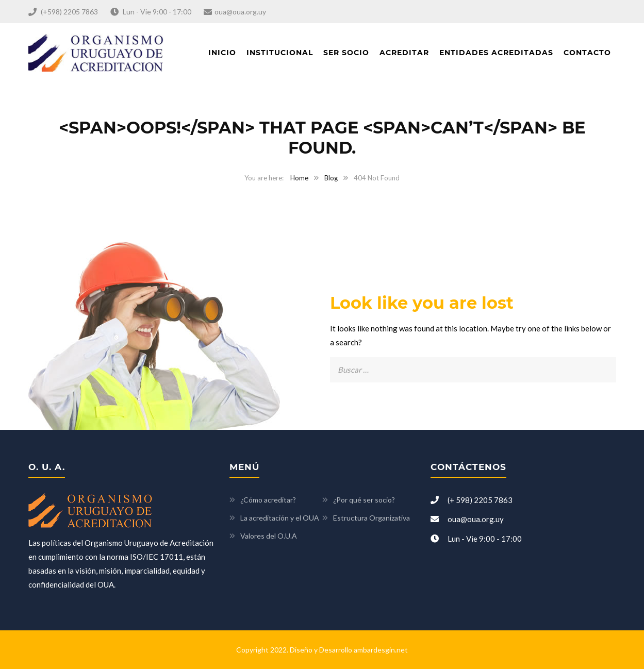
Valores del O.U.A (269, 536)
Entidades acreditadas (496, 53)
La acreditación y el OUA (280, 518)
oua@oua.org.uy (240, 12)
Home (299, 178)
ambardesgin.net (381, 650)
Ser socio (346, 53)
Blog (331, 178)
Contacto (587, 53)
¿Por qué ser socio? (364, 500)
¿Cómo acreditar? (268, 500)
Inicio (222, 53)
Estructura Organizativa (371, 518)
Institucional (280, 53)
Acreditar (404, 53)
